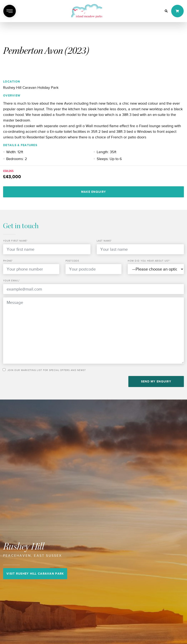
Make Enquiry (93, 192)
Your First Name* (15, 241)
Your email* (12, 281)
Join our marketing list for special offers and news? (47, 370)
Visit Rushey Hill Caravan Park (35, 574)
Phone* (8, 261)
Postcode (72, 261)
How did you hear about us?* (149, 261)
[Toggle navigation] (10, 11)
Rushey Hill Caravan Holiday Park (31, 88)
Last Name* (104, 241)
